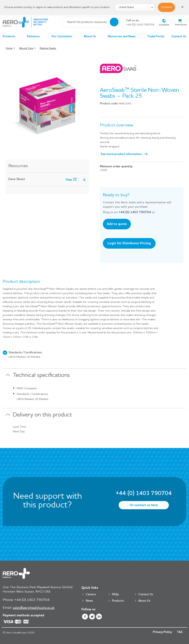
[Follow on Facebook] (85, 617)
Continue (166, 7)
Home (9, 48)
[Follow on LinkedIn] (99, 617)
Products (11, 37)
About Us (92, 37)
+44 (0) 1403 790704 (140, 25)
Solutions (36, 37)
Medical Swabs (48, 48)
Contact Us (179, 37)
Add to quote (117, 224)
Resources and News (124, 37)
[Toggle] (8, 376)
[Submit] (114, 22)
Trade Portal (156, 37)
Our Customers (64, 37)
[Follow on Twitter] (92, 617)
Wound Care (26, 48)
